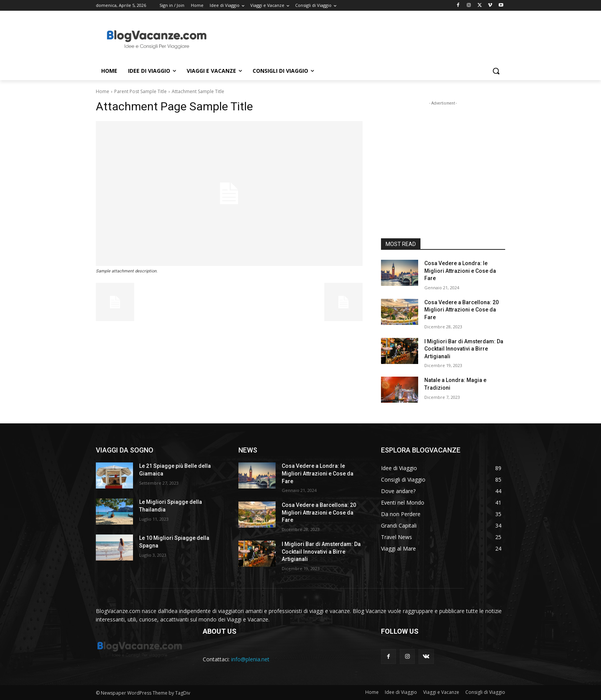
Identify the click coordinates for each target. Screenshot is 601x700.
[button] (496, 71)
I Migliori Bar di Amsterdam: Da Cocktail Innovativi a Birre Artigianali (464, 349)
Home (103, 91)
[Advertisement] (358, 39)
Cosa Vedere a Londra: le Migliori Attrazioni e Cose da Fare (460, 271)
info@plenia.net (250, 659)
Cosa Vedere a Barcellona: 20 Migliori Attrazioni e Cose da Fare (461, 310)
